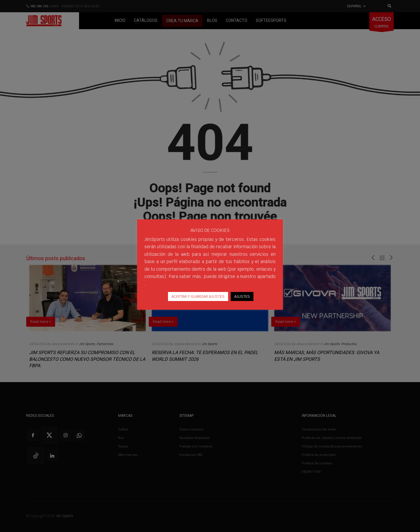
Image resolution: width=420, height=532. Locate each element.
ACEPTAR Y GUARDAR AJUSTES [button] (198, 296)
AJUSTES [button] (242, 296)
